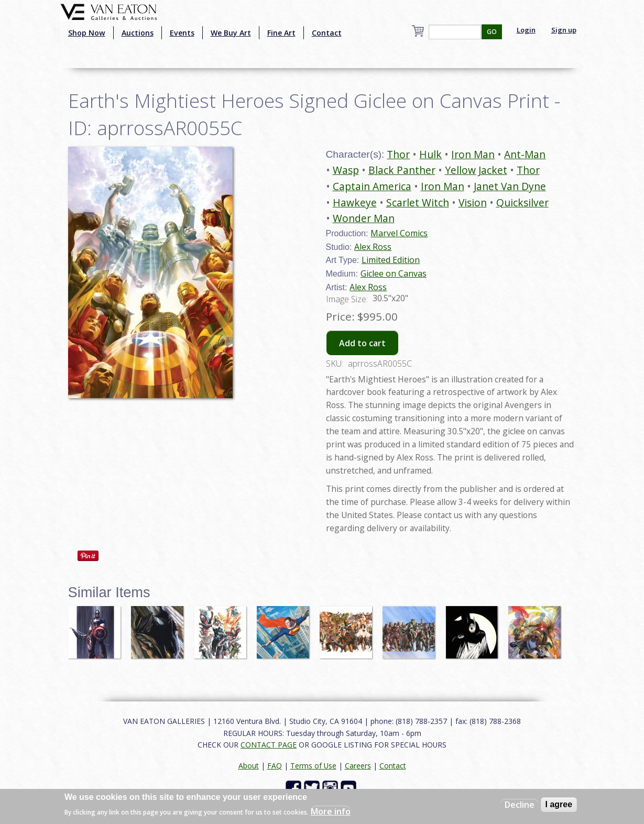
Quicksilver (522, 202)
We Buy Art (231, 33)
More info (331, 811)
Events (182, 33)
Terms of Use (313, 766)
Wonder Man (364, 218)
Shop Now (87, 33)
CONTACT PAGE (269, 745)
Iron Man (473, 154)
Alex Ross (373, 247)
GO (492, 32)
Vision (473, 202)
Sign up (564, 30)
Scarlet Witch (418, 202)
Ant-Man (525, 154)
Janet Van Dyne (510, 186)
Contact (327, 33)
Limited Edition (391, 260)
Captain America (372, 186)
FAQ (275, 766)
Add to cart (362, 343)
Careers (358, 766)
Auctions (138, 33)
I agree (559, 804)
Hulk (430, 154)
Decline (520, 805)
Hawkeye (355, 202)
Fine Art (281, 33)
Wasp (346, 170)
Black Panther (402, 170)
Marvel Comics (399, 233)
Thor (398, 154)
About (249, 766)
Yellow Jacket (476, 170)
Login (526, 30)
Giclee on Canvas (394, 273)
